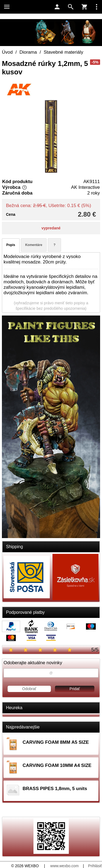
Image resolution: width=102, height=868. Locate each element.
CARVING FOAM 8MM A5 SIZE (56, 742)
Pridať (75, 689)
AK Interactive (85, 187)
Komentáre (34, 245)
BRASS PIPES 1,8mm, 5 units (55, 789)
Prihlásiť (95, 866)
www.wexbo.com (64, 866)
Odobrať (29, 689)
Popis (11, 245)
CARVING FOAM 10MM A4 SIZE (57, 765)
